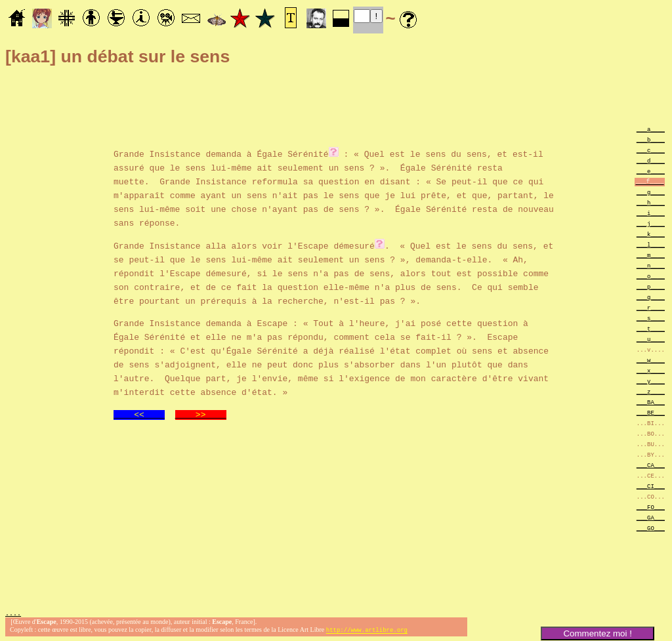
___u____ (651, 339)
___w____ (651, 360)
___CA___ (651, 465)
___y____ (651, 381)
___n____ (651, 265)
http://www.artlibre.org (367, 630)
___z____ (651, 391)
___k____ (651, 234)
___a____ (651, 129)
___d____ (651, 160)
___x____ (651, 370)
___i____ (651, 213)
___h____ (651, 202)
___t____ (651, 328)
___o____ (651, 276)
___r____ (651, 307)
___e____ (651, 171)
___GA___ (651, 517)
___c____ (651, 150)
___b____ (651, 139)
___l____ (651, 244)
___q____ (651, 297)
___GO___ (651, 528)
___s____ (651, 318)
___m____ (651, 255)
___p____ (651, 286)
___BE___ (651, 412)
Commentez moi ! (597, 633)
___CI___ (651, 486)
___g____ (651, 192)
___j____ (651, 223)
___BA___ (651, 402)
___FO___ (651, 507)
